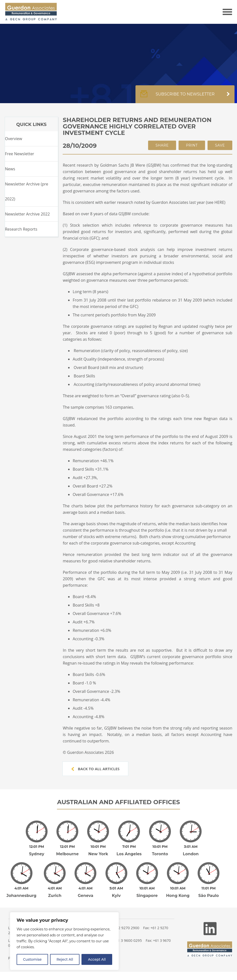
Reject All (65, 959)
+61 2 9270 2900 (125, 924)
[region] (64, 941)
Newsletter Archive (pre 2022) (27, 191)
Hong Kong (178, 892)
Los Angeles (129, 854)
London (191, 854)
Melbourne (67, 854)
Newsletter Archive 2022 (27, 214)
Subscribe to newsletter (185, 97)
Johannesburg (21, 892)
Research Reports (21, 229)
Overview (13, 139)
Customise (32, 959)
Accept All (97, 959)
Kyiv (116, 892)
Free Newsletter (20, 154)
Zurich (55, 892)
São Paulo (209, 892)
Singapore (147, 892)
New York (98, 854)
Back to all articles (95, 769)
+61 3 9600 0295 (128, 937)
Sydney (37, 854)
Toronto (160, 854)
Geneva (86, 892)
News (10, 169)
